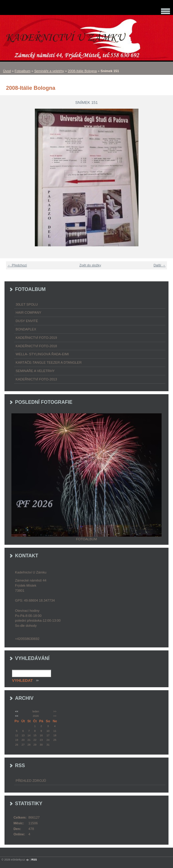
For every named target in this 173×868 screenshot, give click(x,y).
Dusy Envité (27, 321)
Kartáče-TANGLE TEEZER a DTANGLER (49, 362)
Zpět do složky (90, 265)
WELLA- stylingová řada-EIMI (42, 354)
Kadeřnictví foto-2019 (36, 338)
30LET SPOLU (27, 304)
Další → (159, 265)
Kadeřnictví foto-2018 (36, 346)
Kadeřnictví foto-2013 (36, 379)
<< (17, 711)
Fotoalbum (23, 71)
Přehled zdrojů (31, 781)
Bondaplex (26, 329)
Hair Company (29, 312)
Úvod (7, 71)
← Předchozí (17, 265)
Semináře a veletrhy (49, 71)
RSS (34, 860)
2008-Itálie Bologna (82, 71)
